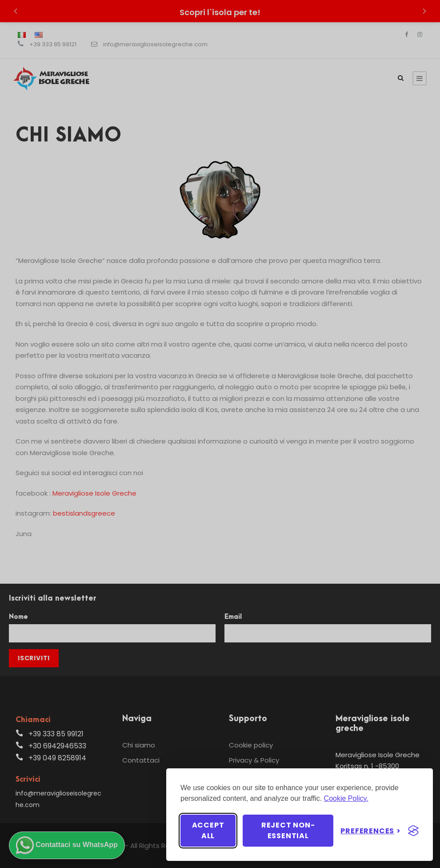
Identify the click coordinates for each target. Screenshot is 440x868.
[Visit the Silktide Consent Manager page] (413, 831)
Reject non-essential (288, 830)
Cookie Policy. (346, 798)
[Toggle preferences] (371, 831)
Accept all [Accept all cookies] (208, 830)
